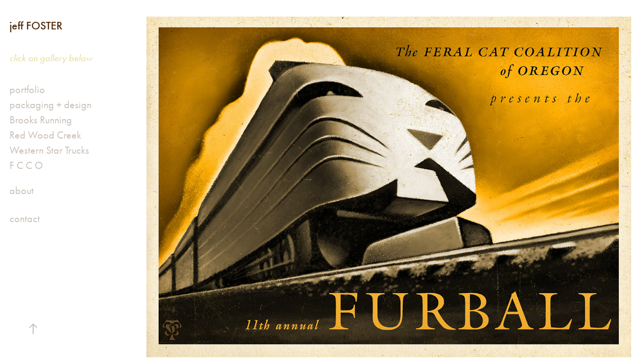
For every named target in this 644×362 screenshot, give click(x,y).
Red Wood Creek (45, 135)
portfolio (27, 90)
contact (25, 219)
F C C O (26, 166)
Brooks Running (41, 120)
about (22, 191)
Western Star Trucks (49, 150)
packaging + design (50, 105)
